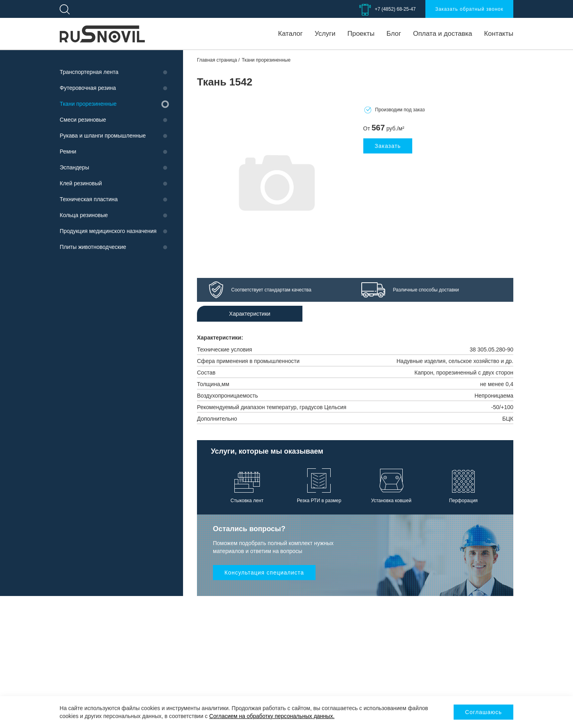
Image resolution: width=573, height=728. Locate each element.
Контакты (499, 34)
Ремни (68, 151)
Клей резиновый (81, 183)
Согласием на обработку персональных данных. (272, 716)
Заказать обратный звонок (469, 9)
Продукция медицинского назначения (108, 231)
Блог (394, 34)
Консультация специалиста (264, 573)
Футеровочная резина (88, 88)
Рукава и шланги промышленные (103, 136)
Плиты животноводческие (93, 247)
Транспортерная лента (89, 72)
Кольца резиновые (84, 215)
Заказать (388, 146)
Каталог (290, 34)
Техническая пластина (89, 199)
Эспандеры (74, 167)
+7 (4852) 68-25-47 (395, 9)
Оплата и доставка (443, 34)
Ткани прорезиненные (88, 104)
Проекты (361, 34)
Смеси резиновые (83, 120)
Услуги (325, 34)
